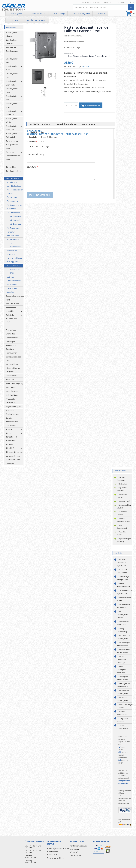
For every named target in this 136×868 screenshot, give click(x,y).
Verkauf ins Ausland (121, 533)
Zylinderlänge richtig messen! (123, 578)
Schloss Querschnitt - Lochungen (122, 660)
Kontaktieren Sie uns (91, 2)
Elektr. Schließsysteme (81, 14)
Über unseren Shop (56, 858)
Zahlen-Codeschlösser (123, 727)
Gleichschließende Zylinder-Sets (125, 592)
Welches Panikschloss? (122, 713)
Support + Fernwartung (121, 479)
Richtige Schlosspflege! (122, 630)
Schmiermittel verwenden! (123, 623)
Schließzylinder (17, 14)
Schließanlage (59, 14)
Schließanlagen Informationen (123, 644)
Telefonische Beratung (122, 496)
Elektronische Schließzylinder (123, 692)
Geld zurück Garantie (122, 513)
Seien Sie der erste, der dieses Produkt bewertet (90, 56)
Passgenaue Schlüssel (122, 720)
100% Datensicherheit (122, 527)
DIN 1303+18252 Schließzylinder (124, 637)
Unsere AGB (52, 855)
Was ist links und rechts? (124, 599)
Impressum (75, 849)
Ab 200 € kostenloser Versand (123, 520)
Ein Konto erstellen (125, 2)
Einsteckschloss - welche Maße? (124, 651)
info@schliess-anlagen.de (124, 782)
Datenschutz (53, 852)
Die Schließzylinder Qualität (123, 615)
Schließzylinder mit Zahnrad (123, 606)
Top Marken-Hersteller (122, 489)
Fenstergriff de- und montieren (124, 685)
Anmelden (109, 2)
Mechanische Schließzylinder (123, 699)
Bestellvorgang (76, 855)
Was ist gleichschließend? (124, 585)
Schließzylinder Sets (38, 14)
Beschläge (15, 20)
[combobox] (103, 7)
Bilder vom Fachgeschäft (122, 571)
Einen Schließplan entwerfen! (121, 670)
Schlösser (102, 14)
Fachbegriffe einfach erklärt (123, 678)
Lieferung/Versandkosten (58, 848)
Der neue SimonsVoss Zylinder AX (122, 563)
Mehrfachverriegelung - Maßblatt (126, 706)
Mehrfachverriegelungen (37, 20)
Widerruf (74, 852)
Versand (86, 66)
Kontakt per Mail (124, 501)
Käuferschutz (123, 484)
